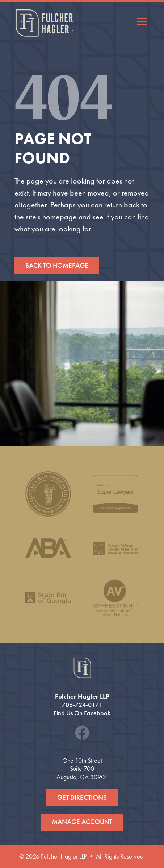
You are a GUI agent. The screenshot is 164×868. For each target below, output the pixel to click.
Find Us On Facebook (82, 713)
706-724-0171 (82, 705)
